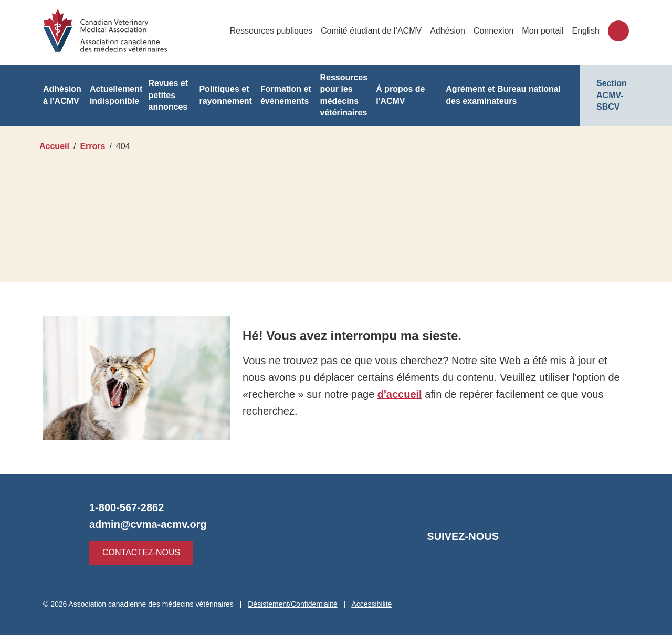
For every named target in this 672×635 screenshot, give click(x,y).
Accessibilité (378, 604)
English (586, 31)
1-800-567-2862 (127, 507)
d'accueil (395, 394)
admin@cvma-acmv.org (146, 524)
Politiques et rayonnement (224, 95)
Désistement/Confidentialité (297, 604)
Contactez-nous (138, 552)
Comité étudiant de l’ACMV (376, 31)
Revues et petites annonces (168, 95)
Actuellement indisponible (115, 95)
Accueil (54, 146)
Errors (94, 146)
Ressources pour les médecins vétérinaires (343, 95)
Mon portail (544, 31)
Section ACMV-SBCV (612, 95)
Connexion (495, 31)
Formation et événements (285, 95)
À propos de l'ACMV (401, 95)
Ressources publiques (277, 31)
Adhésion (450, 31)
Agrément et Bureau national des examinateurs (504, 95)
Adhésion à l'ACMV (62, 95)
